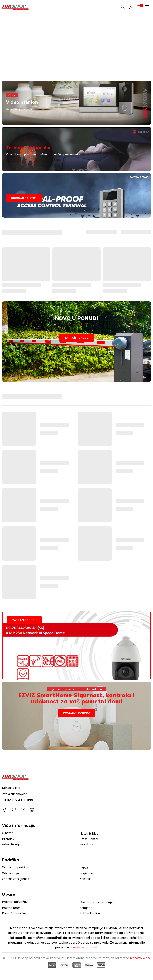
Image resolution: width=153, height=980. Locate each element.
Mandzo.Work (140, 958)
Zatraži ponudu (76, 338)
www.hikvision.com (83, 947)
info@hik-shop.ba (15, 794)
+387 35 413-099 (18, 800)
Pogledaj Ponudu (76, 713)
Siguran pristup (24, 198)
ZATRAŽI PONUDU (24, 620)
